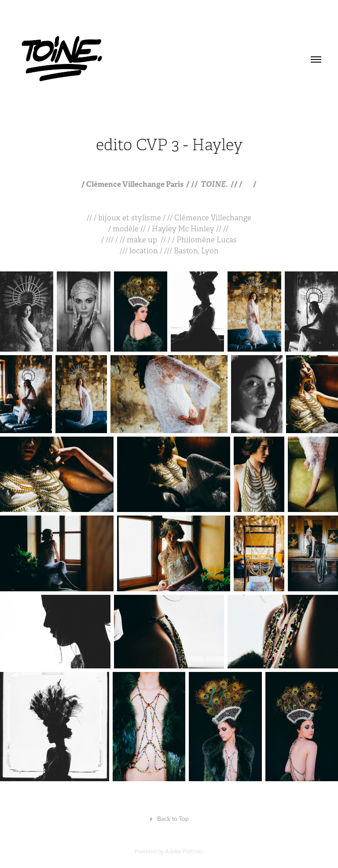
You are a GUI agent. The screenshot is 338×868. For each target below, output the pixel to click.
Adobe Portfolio (184, 851)
